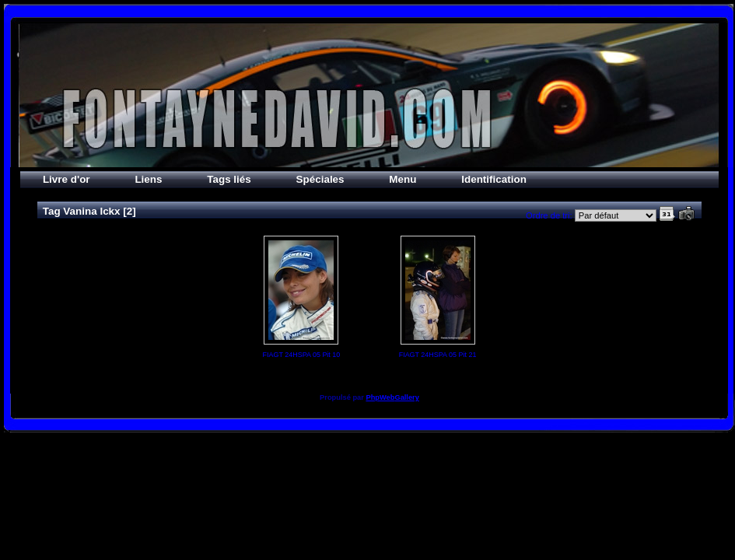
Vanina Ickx (91, 211)
